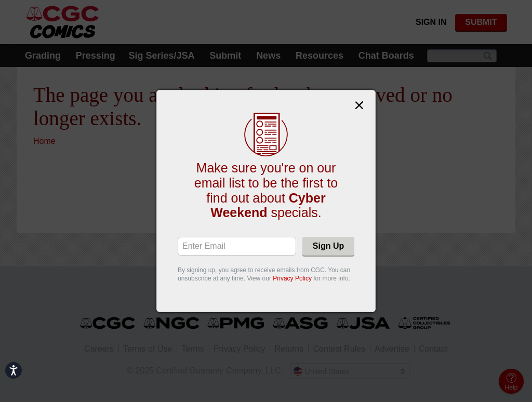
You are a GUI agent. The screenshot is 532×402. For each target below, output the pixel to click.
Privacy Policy (292, 278)
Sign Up (328, 246)
